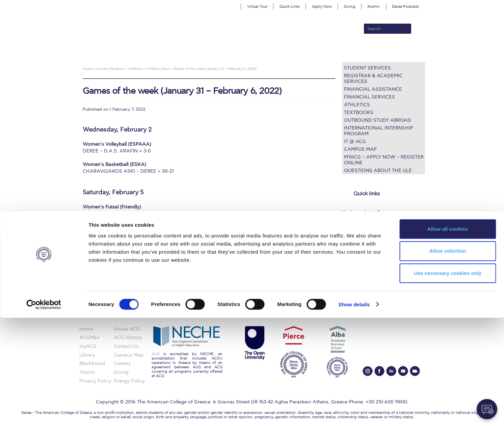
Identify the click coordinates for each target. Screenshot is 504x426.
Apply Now (322, 7)
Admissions (191, 51)
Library (350, 237)
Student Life (356, 262)
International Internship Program (379, 131)
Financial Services (369, 97)
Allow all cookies (448, 337)
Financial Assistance (373, 89)
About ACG (159, 51)
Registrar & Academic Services (373, 79)
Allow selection (447, 359)
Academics (223, 51)
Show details (354, 413)
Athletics (357, 105)
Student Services (367, 68)
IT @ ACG (355, 141)
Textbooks (359, 112)
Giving (349, 7)
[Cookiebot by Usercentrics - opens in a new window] (44, 413)
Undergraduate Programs (370, 212)
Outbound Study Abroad (378, 120)
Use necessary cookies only (448, 382)
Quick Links (290, 7)
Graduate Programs (364, 220)
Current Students (351, 51)
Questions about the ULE (378, 171)
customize (475, 5)
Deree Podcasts (405, 7)
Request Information (365, 270)
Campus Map (360, 149)
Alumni (374, 7)
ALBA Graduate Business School (282, 51)
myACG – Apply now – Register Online (384, 160)
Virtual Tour (257, 7)
